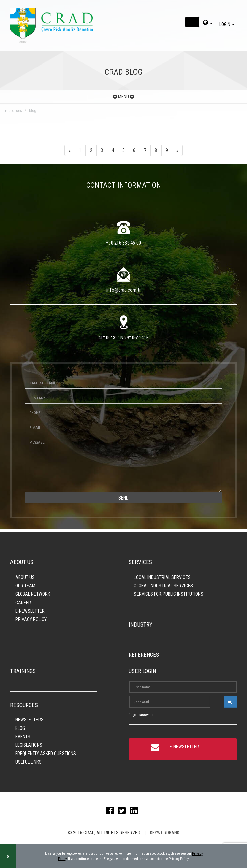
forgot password (141, 715)
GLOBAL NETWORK (33, 594)
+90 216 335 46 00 (123, 243)
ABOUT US (25, 577)
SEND (123, 498)
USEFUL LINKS (28, 762)
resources (14, 111)
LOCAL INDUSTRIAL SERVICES (162, 577)
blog (33, 111)
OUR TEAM (25, 586)
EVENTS (23, 737)
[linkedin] (136, 812)
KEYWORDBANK (165, 833)
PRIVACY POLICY (31, 619)
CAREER (23, 603)
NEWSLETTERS (29, 720)
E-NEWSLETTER (30, 611)
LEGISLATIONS (29, 745)
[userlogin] (230, 702)
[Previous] (70, 150)
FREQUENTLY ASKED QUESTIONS (46, 754)
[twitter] (123, 812)
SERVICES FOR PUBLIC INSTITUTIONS (169, 594)
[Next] (177, 150)
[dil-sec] (208, 23)
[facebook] (111, 812)
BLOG (20, 728)
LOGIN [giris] (228, 24)
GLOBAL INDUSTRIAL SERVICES (163, 586)
